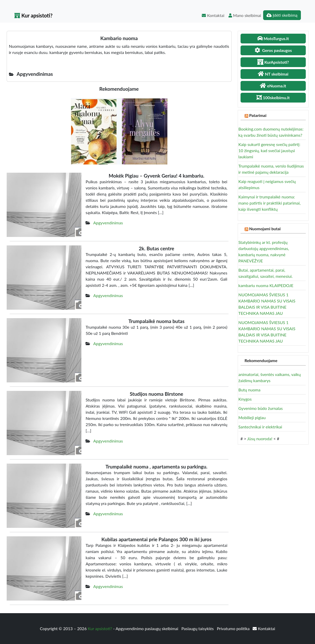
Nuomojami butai (265, 229)
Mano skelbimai (245, 15)
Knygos (245, 399)
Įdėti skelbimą (282, 15)
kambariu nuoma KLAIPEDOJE (266, 285)
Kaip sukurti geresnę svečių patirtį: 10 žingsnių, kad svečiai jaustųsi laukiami (269, 150)
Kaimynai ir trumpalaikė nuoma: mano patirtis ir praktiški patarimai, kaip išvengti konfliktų (270, 203)
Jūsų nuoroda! (260, 439)
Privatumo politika (234, 628)
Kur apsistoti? (34, 15)
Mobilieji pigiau (252, 417)
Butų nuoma (250, 390)
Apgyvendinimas (108, 223)
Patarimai (258, 115)
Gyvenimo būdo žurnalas (261, 408)
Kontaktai (213, 15)
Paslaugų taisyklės (198, 628)
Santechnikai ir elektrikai (260, 427)
